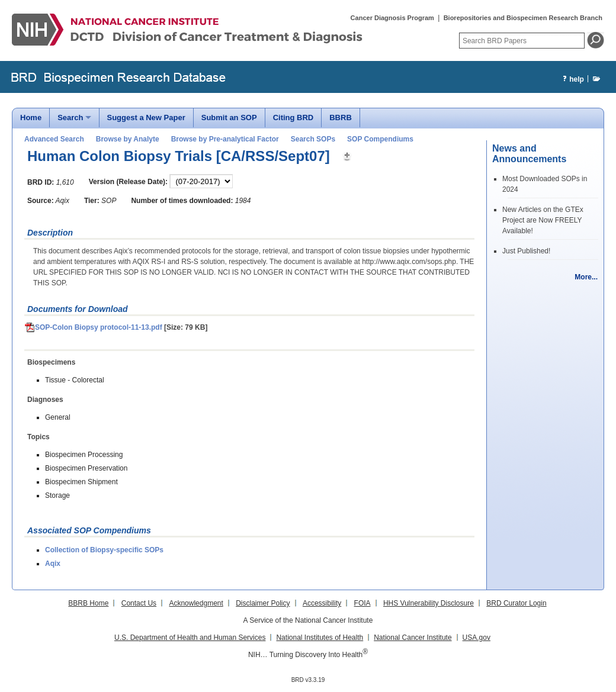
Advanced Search (54, 139)
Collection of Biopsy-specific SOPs (104, 550)
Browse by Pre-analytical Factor (225, 139)
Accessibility (322, 603)
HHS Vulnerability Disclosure (429, 603)
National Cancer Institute (413, 638)
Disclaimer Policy (263, 603)
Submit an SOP (229, 118)
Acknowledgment (196, 603)
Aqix (53, 564)
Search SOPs (313, 139)
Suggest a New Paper (146, 118)
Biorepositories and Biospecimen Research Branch (523, 18)
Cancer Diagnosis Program (392, 18)
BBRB (341, 118)
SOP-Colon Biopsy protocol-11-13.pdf (94, 327)
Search (70, 118)
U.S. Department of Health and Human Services (190, 638)
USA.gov (477, 638)
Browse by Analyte (128, 139)
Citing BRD (293, 118)
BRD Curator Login (516, 603)
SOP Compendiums (380, 139)
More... (586, 277)
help (572, 80)
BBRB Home (88, 603)
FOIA (362, 603)
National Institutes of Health (320, 638)
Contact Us (139, 603)
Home (31, 118)
